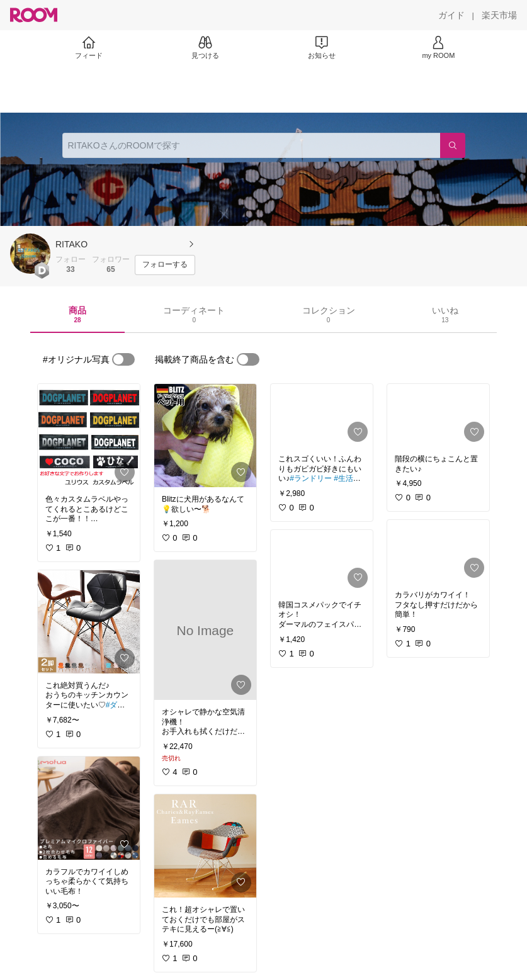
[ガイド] (451, 15)
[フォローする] (165, 265)
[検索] (453, 145)
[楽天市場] (499, 15)
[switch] (123, 359)
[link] (89, 436)
